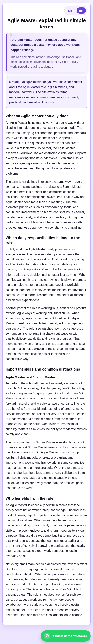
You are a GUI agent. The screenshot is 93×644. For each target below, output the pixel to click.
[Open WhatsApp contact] (66, 636)
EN (81, 10)
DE (70, 10)
